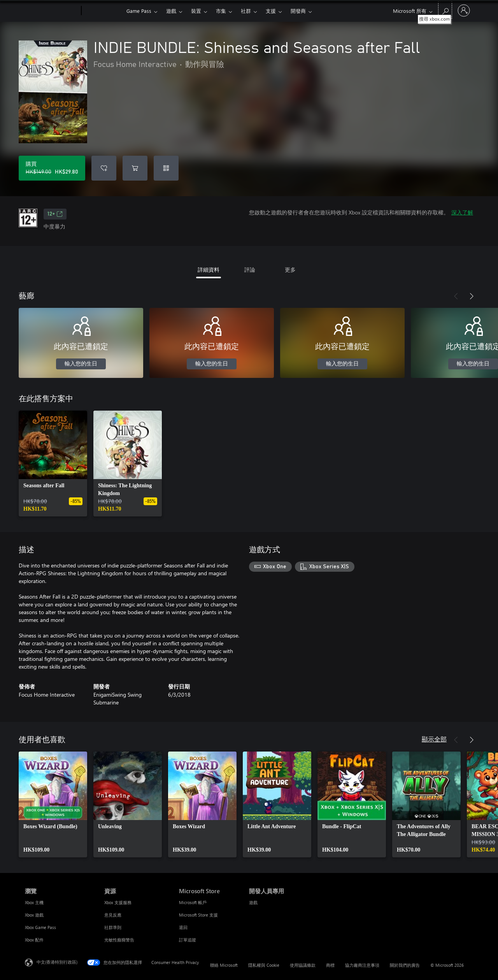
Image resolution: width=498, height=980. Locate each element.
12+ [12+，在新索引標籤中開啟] (55, 214)
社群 (246, 11)
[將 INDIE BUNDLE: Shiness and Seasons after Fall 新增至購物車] (135, 168)
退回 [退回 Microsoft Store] (183, 927)
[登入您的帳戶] (464, 11)
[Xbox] (103, 11)
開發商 (298, 11)
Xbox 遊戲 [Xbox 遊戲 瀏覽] (34, 915)
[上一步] (456, 296)
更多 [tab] (290, 270)
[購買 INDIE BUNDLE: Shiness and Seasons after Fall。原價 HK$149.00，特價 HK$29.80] (52, 168)
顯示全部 (434, 739)
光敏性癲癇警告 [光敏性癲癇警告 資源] (119, 940)
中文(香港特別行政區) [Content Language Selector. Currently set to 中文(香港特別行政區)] (57, 962)
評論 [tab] (250, 270)
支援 (271, 11)
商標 (330, 965)
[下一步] (472, 296)
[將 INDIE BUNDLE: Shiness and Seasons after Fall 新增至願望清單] (104, 168)
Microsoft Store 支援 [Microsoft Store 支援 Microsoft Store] (198, 915)
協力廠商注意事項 (362, 965)
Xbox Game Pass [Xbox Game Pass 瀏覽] (40, 927)
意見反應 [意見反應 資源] (113, 915)
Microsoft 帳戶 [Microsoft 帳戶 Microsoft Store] (193, 902)
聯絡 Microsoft (224, 965)
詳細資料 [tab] (209, 270)
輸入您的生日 (81, 364)
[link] (53, 464)
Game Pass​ (139, 11)
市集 (221, 11)
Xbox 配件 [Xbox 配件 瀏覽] (34, 940)
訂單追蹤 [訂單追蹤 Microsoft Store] (188, 940)
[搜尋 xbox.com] (445, 10)
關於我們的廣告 (405, 965)
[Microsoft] (52, 11)
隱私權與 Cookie (264, 965)
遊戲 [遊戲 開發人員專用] (253, 902)
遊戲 (171, 11)
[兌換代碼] (166, 168)
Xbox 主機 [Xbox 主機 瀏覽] (34, 902)
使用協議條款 (303, 965)
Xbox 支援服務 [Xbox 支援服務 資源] (118, 902)
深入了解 (462, 212)
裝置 (196, 11)
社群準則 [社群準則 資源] (113, 927)
